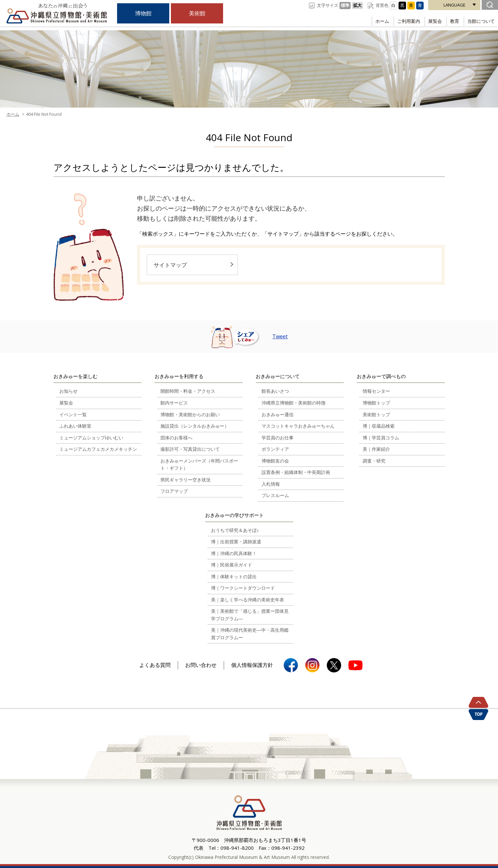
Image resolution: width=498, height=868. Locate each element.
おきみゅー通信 (278, 414)
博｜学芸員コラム (381, 438)
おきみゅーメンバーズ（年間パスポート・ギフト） (199, 464)
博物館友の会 (275, 461)
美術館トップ (376, 414)
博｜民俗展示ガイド (232, 565)
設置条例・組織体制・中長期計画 (296, 472)
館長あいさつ (275, 391)
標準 (345, 5)
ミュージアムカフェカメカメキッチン (98, 449)
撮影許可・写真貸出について (190, 449)
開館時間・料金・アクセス (188, 391)
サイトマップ (170, 265)
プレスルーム (275, 495)
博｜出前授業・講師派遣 (236, 542)
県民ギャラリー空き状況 (186, 480)
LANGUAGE (454, 5)
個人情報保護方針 (252, 665)
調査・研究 (374, 461)
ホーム (376, 21)
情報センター (376, 391)
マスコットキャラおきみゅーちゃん (298, 426)
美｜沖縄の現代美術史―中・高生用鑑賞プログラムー (250, 634)
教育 (453, 21)
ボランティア (275, 449)
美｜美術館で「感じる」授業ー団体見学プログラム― (250, 615)
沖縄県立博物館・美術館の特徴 (294, 403)
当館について (480, 21)
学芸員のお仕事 (278, 438)
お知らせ (68, 391)
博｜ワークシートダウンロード (243, 588)
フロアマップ (174, 491)
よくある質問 (155, 665)
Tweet (280, 336)
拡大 (357, 5)
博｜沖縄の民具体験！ (234, 553)
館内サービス (174, 403)
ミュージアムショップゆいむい (91, 438)
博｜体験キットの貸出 (234, 576)
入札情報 (271, 484)
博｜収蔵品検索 (379, 426)
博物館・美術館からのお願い (190, 414)
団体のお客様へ (176, 438)
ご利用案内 (404, 21)
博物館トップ (376, 403)
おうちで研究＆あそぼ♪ (235, 530)
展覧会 (432, 21)
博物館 (143, 13)
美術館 (197, 13)
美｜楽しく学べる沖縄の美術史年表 (248, 600)
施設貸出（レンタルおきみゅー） (195, 426)
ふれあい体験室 (75, 426)
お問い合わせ (201, 665)
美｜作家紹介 (376, 449)
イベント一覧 (73, 414)
